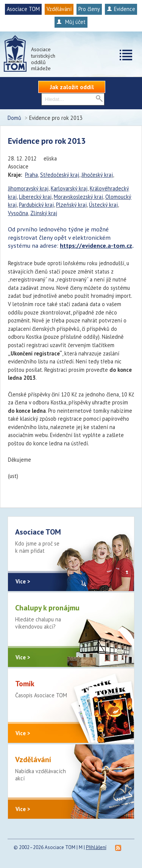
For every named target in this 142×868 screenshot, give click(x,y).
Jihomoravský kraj (28, 188)
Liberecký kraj (35, 197)
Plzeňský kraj (71, 205)
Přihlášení (96, 847)
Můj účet (71, 22)
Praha (31, 175)
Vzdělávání (59, 9)
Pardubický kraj (36, 205)
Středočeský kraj (60, 175)
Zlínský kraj (44, 213)
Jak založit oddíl (72, 87)
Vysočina (18, 213)
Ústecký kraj (103, 205)
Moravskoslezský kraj (78, 197)
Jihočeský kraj (97, 175)
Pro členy (89, 9)
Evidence (121, 9)
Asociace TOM (23, 9)
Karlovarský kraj (69, 188)
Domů (14, 118)
